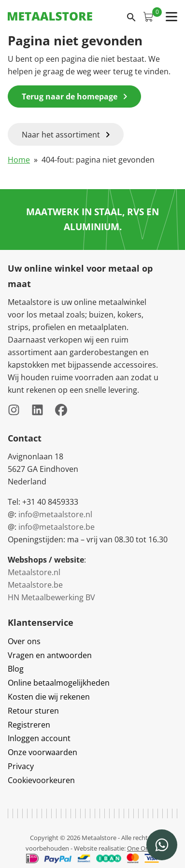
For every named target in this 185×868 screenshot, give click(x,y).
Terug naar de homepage (70, 96)
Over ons (24, 641)
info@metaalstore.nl (55, 514)
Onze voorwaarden (43, 752)
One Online (143, 848)
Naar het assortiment (61, 135)
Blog (16, 669)
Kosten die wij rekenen (49, 697)
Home (19, 160)
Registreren (29, 725)
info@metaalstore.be (57, 527)
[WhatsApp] (162, 845)
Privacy (21, 766)
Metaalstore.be (35, 585)
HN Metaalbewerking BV (51, 597)
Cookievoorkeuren (41, 780)
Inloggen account (39, 738)
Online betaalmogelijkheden (59, 683)
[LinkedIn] (37, 412)
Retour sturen (33, 711)
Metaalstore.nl (34, 572)
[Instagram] (14, 412)
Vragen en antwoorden (50, 655)
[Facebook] (61, 412)
